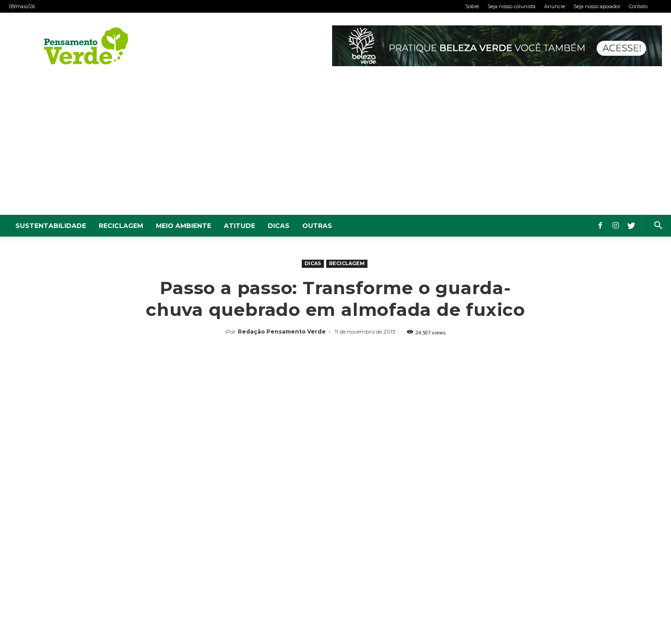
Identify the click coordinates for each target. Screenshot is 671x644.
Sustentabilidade (51, 226)
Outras (317, 226)
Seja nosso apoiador (597, 6)
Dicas (279, 226)
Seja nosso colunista (512, 6)
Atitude (239, 226)
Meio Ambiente (183, 226)
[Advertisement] (336, 147)
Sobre (472, 6)
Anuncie (555, 6)
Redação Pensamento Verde (282, 332)
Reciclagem (121, 226)
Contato (638, 6)
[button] (658, 226)
